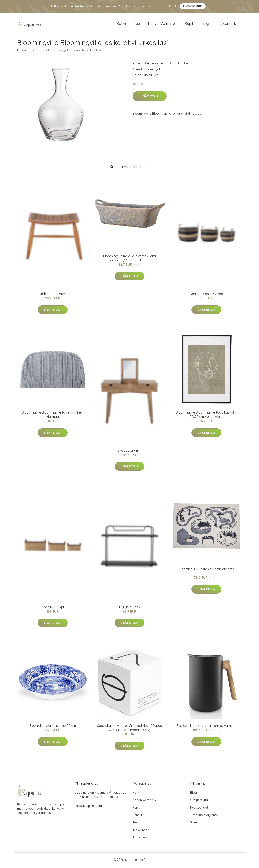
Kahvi (121, 24)
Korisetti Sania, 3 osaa (206, 295)
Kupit (189, 24)
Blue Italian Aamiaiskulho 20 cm (53, 727)
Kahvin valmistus (162, 24)
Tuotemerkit (228, 24)
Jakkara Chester (53, 295)
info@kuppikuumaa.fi (90, 807)
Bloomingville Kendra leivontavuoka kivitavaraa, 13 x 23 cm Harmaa (129, 259)
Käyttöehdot (199, 809)
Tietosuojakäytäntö (204, 816)
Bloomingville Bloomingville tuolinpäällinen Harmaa (53, 416)
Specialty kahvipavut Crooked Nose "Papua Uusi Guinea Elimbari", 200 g (130, 729)
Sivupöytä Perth (130, 452)
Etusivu (22, 51)
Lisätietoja (150, 98)
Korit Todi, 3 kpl (53, 608)
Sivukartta (197, 824)
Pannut (137, 816)
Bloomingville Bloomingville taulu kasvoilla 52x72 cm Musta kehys (206, 416)
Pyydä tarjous (193, 6)
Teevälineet (141, 831)
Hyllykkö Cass (129, 608)
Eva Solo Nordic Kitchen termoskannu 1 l (206, 727)
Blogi (205, 24)
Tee (137, 24)
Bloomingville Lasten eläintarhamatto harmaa (206, 572)
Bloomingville (178, 64)
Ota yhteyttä (199, 801)
